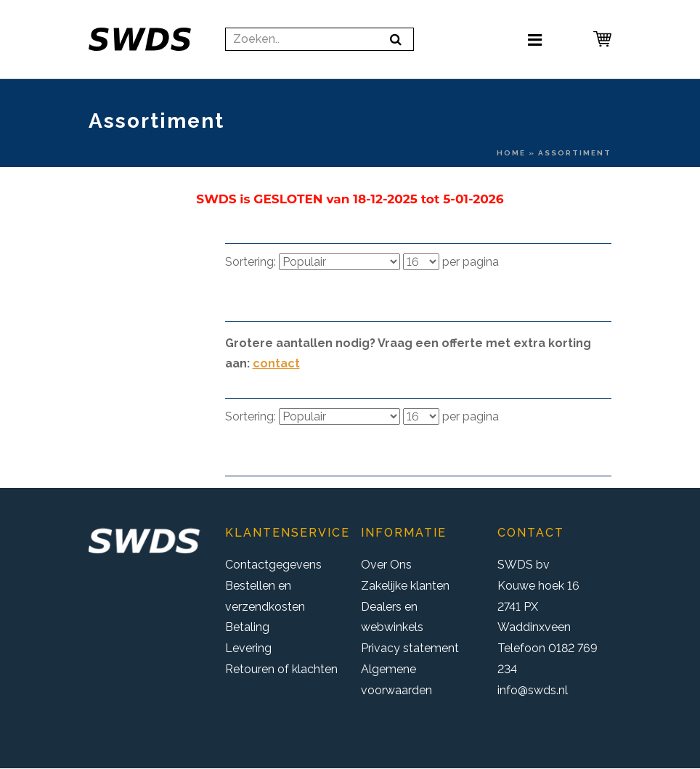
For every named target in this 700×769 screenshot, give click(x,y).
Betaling (247, 627)
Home (511, 153)
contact (276, 363)
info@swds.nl (533, 690)
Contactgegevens (273, 565)
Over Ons (386, 565)
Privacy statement (410, 648)
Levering (248, 648)
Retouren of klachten (281, 669)
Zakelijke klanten (405, 586)
